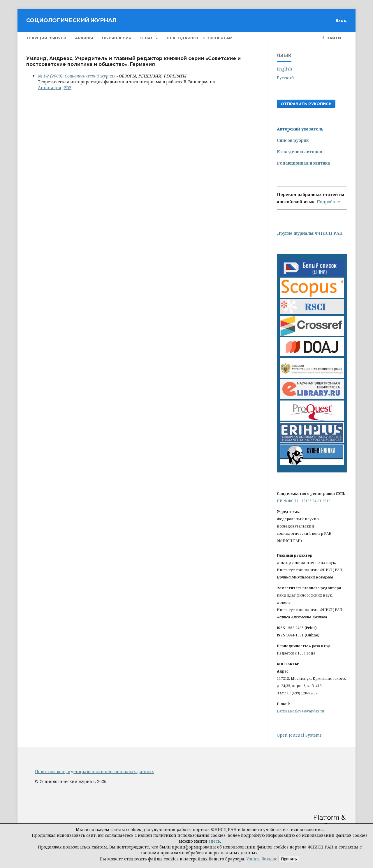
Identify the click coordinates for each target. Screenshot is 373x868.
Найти (333, 38)
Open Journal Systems (299, 735)
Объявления (117, 38)
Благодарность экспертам (200, 38)
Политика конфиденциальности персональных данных (94, 771)
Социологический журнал (71, 20)
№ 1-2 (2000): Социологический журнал (77, 76)
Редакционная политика (303, 163)
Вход (341, 20)
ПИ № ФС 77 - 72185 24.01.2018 (304, 501)
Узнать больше (262, 859)
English (285, 69)
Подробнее (328, 202)
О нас (147, 38)
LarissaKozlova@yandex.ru (300, 711)
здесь (214, 841)
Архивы (84, 38)
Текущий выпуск (46, 38)
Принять (289, 859)
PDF (67, 88)
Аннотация (50, 88)
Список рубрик (293, 140)
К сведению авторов (300, 152)
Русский (285, 78)
